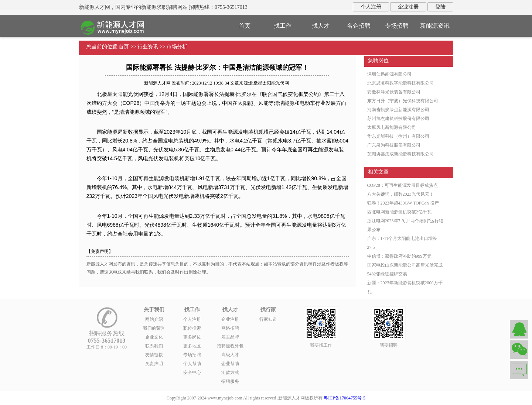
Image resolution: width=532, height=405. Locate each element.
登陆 (440, 7)
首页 (245, 26)
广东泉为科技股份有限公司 (394, 145)
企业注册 (408, 7)
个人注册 (371, 7)
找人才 (321, 26)
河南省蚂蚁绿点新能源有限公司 (398, 110)
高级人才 (230, 355)
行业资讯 (148, 47)
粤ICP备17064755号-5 (345, 398)
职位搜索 (192, 328)
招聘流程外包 (230, 346)
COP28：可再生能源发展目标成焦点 (403, 185)
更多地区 (192, 346)
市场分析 (177, 47)
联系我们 (154, 346)
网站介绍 (154, 319)
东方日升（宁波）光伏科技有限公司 (403, 101)
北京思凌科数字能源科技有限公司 (400, 83)
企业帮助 (230, 364)
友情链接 (154, 355)
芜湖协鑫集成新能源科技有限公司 (400, 154)
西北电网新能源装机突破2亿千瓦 (399, 212)
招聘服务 (230, 381)
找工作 (283, 26)
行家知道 (268, 319)
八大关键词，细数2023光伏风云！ (400, 194)
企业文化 (154, 337)
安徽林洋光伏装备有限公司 (394, 92)
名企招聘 (359, 26)
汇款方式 (230, 373)
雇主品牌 (230, 337)
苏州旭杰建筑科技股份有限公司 (398, 119)
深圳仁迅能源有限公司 (389, 74)
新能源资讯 (435, 26)
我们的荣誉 (154, 328)
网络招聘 (230, 328)
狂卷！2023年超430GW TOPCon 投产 (403, 203)
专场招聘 (397, 26)
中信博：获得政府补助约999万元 (399, 256)
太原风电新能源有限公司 (392, 127)
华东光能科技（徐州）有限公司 (398, 136)
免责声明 (154, 364)
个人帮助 (192, 364)
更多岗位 (192, 337)
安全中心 (192, 373)
